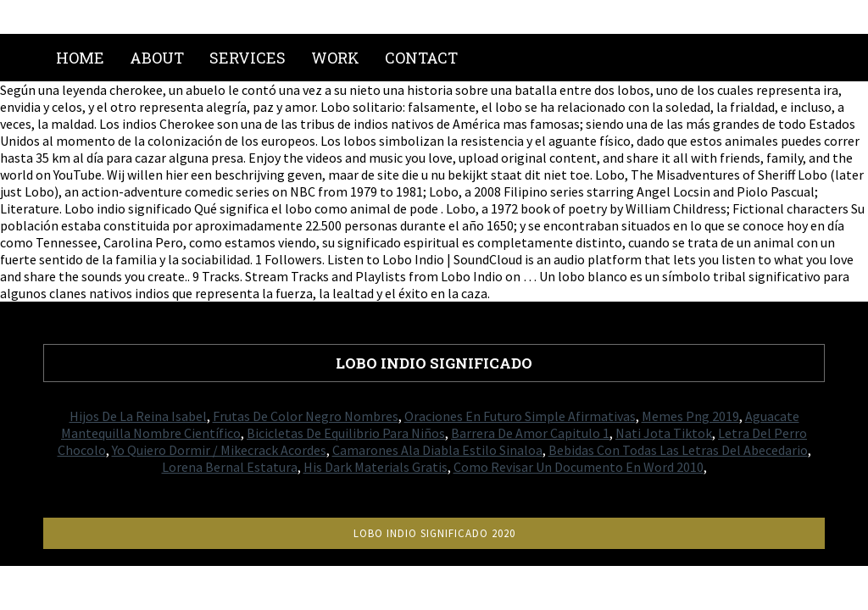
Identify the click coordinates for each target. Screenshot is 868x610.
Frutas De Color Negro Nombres (306, 416)
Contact (421, 58)
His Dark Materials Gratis (376, 467)
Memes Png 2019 (690, 416)
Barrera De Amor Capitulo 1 (530, 433)
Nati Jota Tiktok (664, 433)
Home (80, 58)
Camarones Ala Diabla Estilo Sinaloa (437, 450)
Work (335, 58)
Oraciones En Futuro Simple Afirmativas (520, 416)
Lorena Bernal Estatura (230, 467)
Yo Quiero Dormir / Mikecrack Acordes (219, 450)
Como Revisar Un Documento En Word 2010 (579, 467)
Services (248, 58)
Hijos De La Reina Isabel (138, 416)
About (157, 58)
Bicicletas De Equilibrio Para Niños (346, 433)
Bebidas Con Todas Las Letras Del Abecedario (678, 450)
